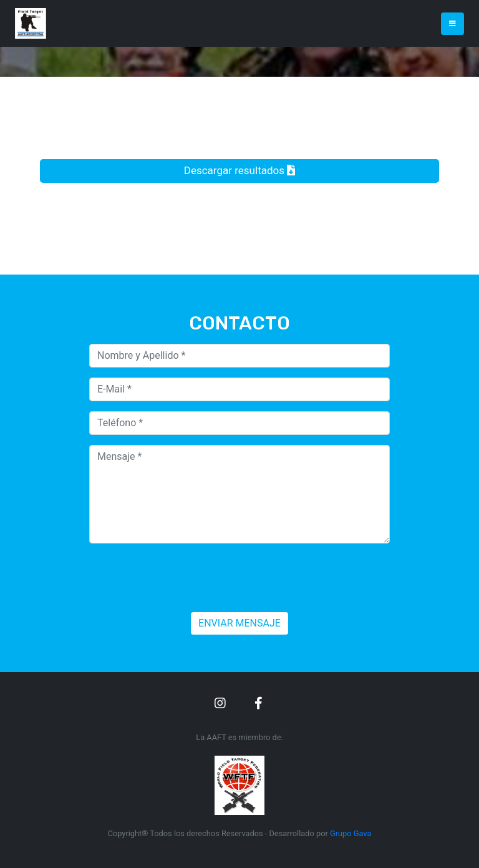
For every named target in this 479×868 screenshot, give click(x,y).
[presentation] (184, 578)
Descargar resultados (239, 170)
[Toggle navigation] (452, 24)
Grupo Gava (351, 833)
